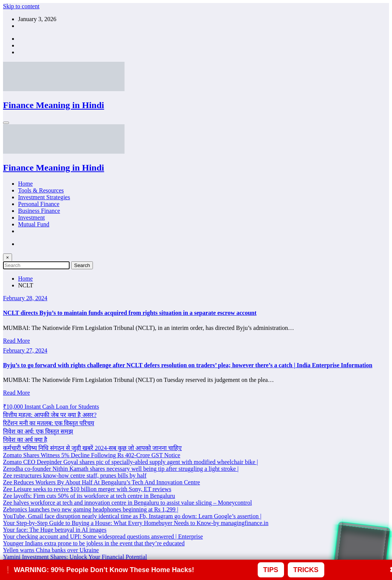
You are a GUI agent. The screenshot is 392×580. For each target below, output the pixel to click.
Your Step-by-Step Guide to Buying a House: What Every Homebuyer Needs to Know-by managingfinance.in (136, 523)
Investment (31, 217)
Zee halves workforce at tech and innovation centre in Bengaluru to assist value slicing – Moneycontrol (128, 503)
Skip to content (21, 6)
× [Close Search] (8, 257)
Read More (17, 341)
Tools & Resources (41, 190)
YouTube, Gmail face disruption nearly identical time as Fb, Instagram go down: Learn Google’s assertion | (132, 516)
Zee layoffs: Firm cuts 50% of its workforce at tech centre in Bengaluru (89, 496)
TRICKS (306, 570)
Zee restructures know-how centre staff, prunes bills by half (75, 475)
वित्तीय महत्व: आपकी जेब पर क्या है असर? (50, 415)
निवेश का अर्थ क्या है (25, 440)
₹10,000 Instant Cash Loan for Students (51, 407)
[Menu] (6, 123)
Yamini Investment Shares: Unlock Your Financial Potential (75, 557)
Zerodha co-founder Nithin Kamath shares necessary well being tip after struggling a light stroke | (121, 469)
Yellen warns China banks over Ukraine (51, 550)
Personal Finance (39, 204)
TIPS (271, 570)
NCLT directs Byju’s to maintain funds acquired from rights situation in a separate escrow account (130, 313)
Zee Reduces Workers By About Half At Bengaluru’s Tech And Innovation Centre (102, 482)
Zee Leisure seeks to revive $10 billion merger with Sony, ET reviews (87, 489)
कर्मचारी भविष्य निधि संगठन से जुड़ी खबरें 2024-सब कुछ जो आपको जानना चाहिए (92, 448)
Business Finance (39, 211)
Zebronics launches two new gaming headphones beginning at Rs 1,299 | (91, 509)
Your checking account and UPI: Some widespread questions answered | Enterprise (103, 536)
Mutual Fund (34, 224)
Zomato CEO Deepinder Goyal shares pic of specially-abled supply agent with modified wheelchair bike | (131, 462)
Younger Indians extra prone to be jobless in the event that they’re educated (94, 543)
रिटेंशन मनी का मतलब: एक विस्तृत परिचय (49, 423)
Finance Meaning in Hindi (54, 105)
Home (25, 184)
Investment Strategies (44, 197)
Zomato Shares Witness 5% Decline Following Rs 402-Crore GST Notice (92, 455)
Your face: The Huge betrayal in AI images (55, 530)
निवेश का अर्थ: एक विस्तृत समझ (38, 431)
